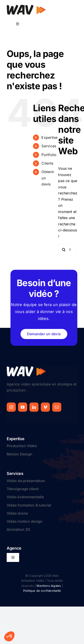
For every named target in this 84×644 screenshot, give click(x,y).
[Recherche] (64, 250)
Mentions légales (49, 586)
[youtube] (23, 407)
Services (49, 146)
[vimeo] (45, 407)
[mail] (57, 407)
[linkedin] (34, 407)
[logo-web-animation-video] (26, 6)
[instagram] (11, 407)
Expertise (49, 137)
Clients (47, 163)
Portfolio (49, 155)
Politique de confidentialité (42, 591)
